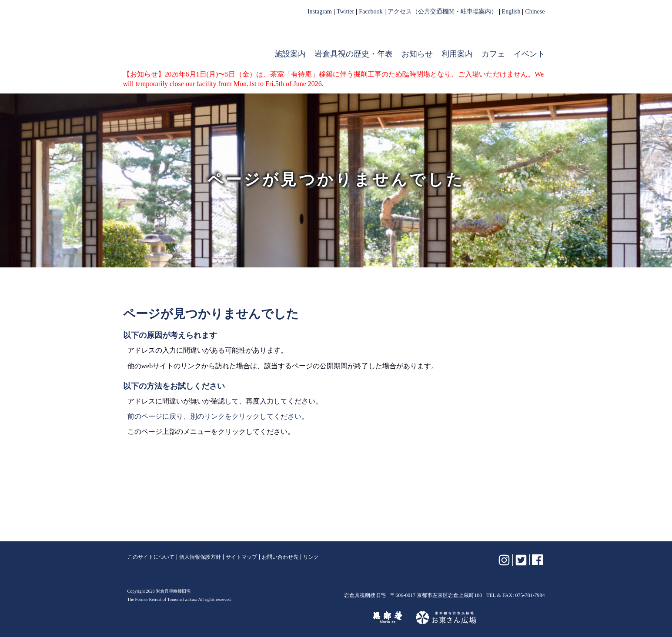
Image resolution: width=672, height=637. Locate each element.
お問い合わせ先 (280, 557)
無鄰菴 (388, 617)
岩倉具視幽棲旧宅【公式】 (183, 37)
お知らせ (417, 54)
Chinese (535, 12)
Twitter (345, 12)
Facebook (371, 12)
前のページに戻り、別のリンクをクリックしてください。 (218, 416)
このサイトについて (151, 557)
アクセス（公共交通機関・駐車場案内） (442, 12)
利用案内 (457, 54)
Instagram (320, 12)
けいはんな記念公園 (322, 617)
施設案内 (290, 54)
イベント (529, 54)
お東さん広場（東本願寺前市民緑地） (446, 617)
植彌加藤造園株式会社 (234, 617)
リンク (311, 557)
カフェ (493, 54)
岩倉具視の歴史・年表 (354, 54)
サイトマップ (241, 557)
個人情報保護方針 (200, 557)
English (511, 12)
